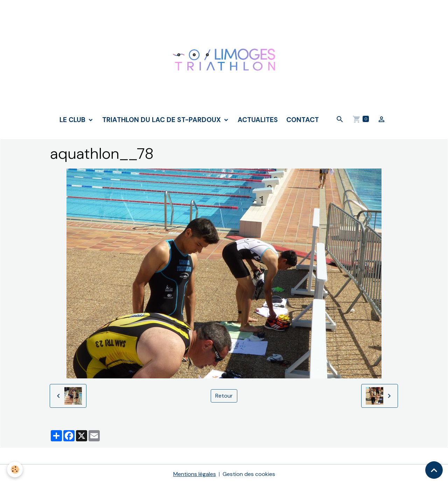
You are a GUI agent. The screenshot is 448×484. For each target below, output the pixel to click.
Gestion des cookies (249, 474)
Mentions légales (195, 474)
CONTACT (303, 120)
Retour (224, 396)
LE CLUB (73, 120)
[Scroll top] (434, 470)
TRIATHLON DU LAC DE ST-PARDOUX (162, 120)
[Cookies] (15, 469)
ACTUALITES (258, 120)
